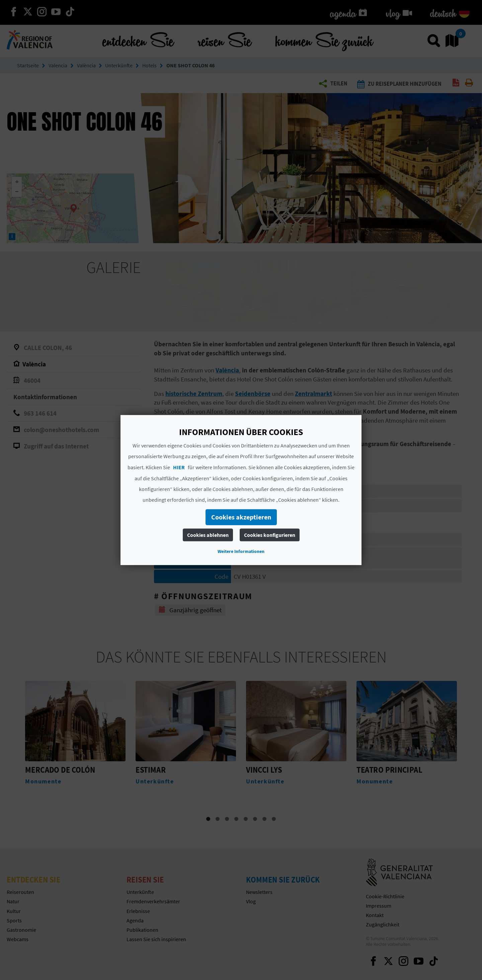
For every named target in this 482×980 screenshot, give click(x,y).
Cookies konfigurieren (270, 535)
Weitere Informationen (241, 551)
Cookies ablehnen (208, 535)
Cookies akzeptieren (241, 517)
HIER (179, 467)
